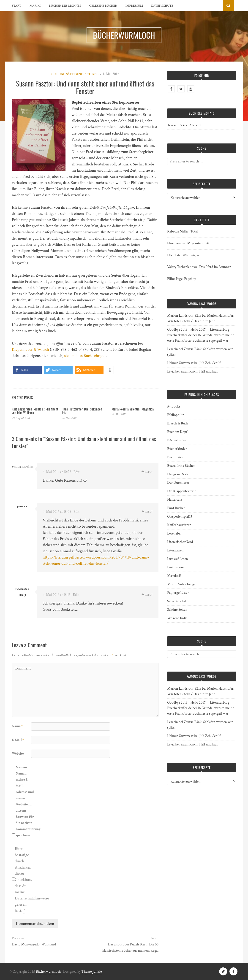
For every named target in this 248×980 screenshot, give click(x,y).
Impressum (134, 6)
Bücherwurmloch (48, 972)
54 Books (174, 406)
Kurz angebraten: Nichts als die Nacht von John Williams (35, 411)
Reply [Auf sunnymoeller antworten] (147, 472)
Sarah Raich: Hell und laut (199, 371)
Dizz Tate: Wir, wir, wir (185, 255)
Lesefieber (174, 533)
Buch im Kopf (177, 432)
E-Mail (18, 740)
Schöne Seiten (177, 610)
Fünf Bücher (176, 508)
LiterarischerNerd (180, 542)
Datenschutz (162, 6)
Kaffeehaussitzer (179, 525)
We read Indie (177, 618)
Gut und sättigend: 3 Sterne (75, 74)
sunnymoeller (23, 466)
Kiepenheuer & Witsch (30, 350)
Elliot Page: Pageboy (182, 279)
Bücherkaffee (177, 440)
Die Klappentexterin (182, 491)
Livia (171, 371)
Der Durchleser (178, 483)
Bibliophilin (176, 415)
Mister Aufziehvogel (182, 584)
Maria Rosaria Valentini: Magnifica (133, 409)
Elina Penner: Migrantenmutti (189, 243)
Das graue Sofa (178, 474)
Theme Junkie (92, 972)
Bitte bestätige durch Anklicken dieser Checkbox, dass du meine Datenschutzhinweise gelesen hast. (24, 880)
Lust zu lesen (176, 567)
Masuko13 (174, 576)
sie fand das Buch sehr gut (85, 356)
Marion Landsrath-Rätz (184, 316)
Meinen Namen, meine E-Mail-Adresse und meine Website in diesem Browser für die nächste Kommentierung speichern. (25, 801)
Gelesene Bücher (103, 6)
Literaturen (175, 550)
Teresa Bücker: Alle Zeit (184, 125)
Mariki (35, 6)
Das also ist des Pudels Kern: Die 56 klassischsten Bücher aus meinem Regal (130, 948)
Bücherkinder (177, 449)
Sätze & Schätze (178, 601)
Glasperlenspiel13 (180, 517)
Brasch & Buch (178, 423)
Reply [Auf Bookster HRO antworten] (147, 595)
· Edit (76, 472)
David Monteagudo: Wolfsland (34, 944)
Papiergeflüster (178, 593)
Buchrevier (175, 457)
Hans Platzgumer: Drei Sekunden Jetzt (82, 411)
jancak (22, 506)
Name (17, 726)
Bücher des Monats (65, 6)
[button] (27, 370)
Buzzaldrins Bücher (181, 466)
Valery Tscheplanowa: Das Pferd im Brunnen (199, 267)
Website (18, 754)
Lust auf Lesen (177, 559)
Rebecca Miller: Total (182, 231)
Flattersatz (175, 500)
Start (17, 6)
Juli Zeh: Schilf (210, 363)
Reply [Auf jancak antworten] (147, 512)
